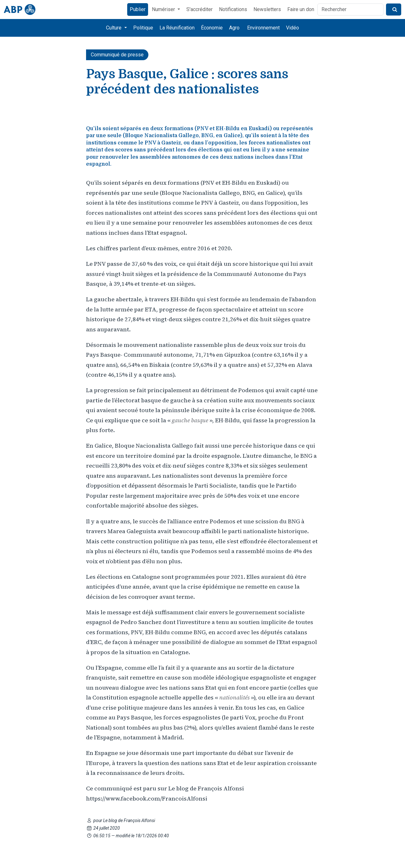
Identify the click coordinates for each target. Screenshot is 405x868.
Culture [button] (114, 28)
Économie (212, 28)
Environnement (263, 28)
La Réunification (177, 28)
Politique (143, 28)
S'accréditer (199, 9)
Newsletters (267, 9)
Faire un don (301, 9)
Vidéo (293, 28)
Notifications (233, 9)
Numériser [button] (164, 9)
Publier (138, 9)
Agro (234, 28)
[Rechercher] (350, 10)
